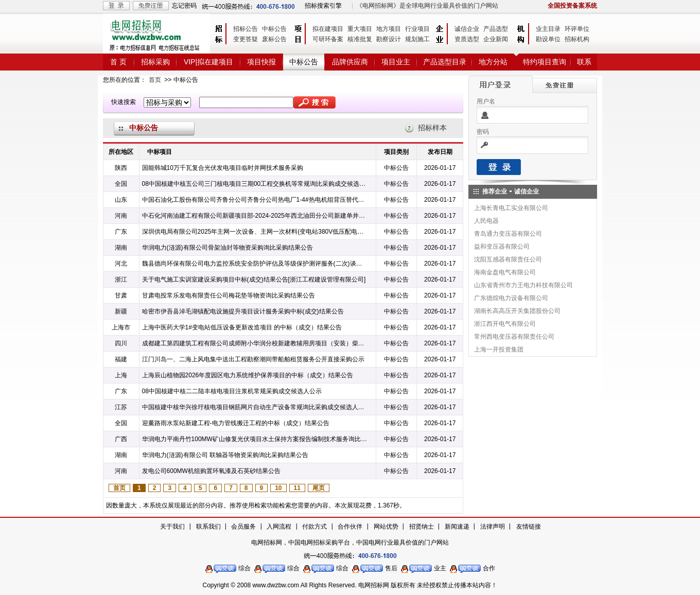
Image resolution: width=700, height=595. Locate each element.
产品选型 (496, 29)
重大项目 (360, 29)
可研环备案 (328, 39)
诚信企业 (467, 29)
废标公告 (274, 39)
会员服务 (243, 527)
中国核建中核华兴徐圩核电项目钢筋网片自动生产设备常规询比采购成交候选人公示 (255, 407)
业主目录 (548, 29)
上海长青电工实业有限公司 (511, 208)
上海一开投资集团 (499, 349)
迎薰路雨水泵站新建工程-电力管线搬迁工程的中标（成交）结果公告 (236, 423)
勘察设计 (389, 39)
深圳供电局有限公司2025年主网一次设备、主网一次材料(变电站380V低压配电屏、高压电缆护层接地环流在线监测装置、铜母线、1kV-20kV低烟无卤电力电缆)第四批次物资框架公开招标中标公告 (255, 232)
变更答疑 (246, 39)
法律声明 (493, 527)
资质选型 (467, 39)
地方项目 (389, 29)
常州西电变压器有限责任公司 (514, 337)
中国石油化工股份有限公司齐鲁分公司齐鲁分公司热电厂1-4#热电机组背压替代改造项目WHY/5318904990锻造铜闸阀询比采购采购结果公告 (255, 200)
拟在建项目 (328, 29)
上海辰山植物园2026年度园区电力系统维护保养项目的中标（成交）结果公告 (248, 375)
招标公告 (246, 29)
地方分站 (493, 62)
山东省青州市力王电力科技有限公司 (523, 285)
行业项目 (417, 29)
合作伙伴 (350, 527)
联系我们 (208, 527)
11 (297, 488)
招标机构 (577, 39)
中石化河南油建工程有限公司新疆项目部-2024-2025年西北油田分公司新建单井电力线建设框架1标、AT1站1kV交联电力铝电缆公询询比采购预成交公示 (255, 216)
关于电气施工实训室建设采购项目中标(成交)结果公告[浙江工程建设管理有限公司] (254, 279)
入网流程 (279, 527)
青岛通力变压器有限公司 (508, 234)
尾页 (319, 488)
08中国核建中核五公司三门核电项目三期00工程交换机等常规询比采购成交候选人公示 (255, 184)
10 (278, 488)
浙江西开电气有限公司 (505, 324)
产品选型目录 (445, 62)
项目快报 (261, 62)
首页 (155, 80)
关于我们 (172, 527)
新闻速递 (457, 527)
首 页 (118, 62)
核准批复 (360, 39)
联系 (584, 62)
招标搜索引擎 (323, 6)
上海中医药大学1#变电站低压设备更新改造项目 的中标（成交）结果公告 (242, 327)
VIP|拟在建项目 (208, 62)
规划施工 (417, 39)
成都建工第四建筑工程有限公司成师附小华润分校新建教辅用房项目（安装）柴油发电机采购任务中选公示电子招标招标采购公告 (255, 343)
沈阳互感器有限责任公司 (508, 259)
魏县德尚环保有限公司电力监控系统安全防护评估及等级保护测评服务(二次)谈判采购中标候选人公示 (255, 264)
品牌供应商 (350, 62)
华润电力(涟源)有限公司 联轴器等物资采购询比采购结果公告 (225, 455)
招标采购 (155, 62)
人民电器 (486, 221)
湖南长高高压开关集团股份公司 (517, 311)
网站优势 (386, 527)
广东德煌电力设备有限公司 (511, 298)
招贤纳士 (422, 527)
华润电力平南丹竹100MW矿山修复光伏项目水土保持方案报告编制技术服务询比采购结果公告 (255, 439)
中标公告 (274, 29)
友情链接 (529, 527)
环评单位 (577, 29)
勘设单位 (548, 39)
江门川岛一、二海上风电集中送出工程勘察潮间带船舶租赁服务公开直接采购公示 (253, 359)
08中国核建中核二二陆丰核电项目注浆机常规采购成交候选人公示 (232, 391)
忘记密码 (184, 6)
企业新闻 (496, 39)
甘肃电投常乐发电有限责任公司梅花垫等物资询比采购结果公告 (229, 295)
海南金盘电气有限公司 (505, 272)
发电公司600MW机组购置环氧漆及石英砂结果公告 (211, 471)
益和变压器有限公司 (502, 247)
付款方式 (314, 527)
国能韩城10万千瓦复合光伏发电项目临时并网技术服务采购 (223, 168)
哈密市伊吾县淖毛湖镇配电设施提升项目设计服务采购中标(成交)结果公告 (243, 311)
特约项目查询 (545, 62)
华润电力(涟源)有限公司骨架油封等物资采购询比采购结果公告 (227, 248)
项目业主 (396, 62)
